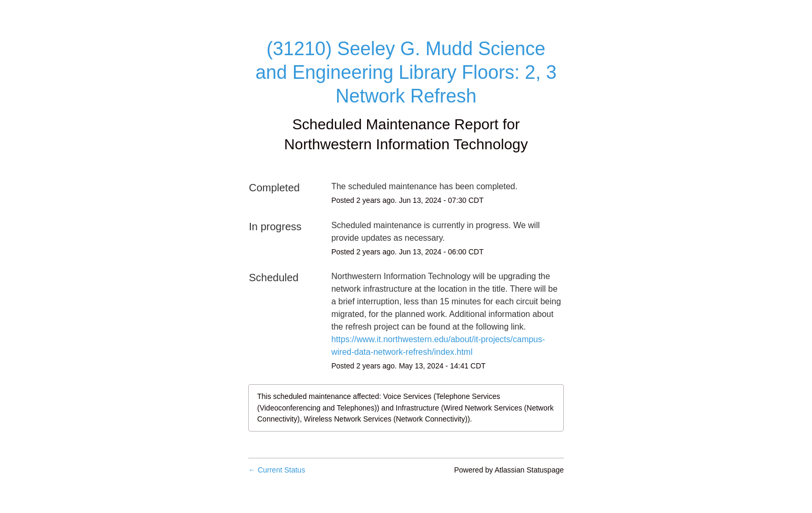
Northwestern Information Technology (406, 144)
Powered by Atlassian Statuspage (509, 470)
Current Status (277, 470)
